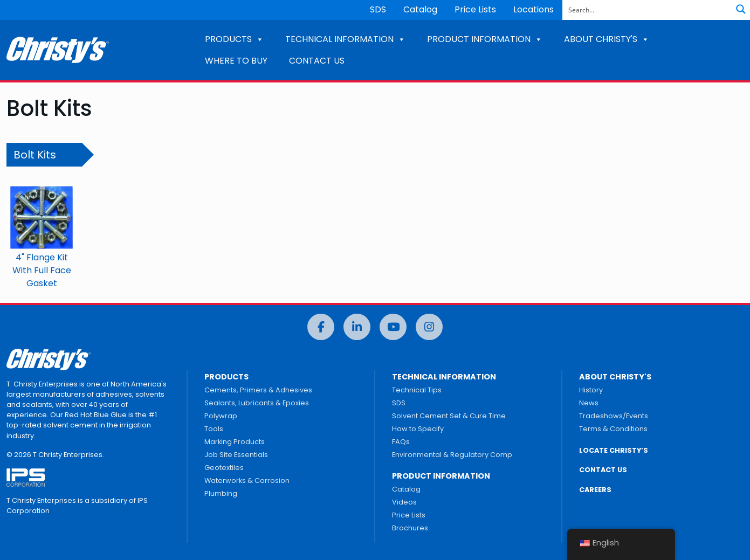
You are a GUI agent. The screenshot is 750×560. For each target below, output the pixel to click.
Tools (214, 429)
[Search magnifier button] (741, 9)
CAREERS (595, 490)
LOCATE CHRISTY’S (614, 450)
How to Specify (418, 429)
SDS (378, 9)
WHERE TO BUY (236, 61)
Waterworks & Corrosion (247, 481)
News (589, 403)
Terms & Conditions (613, 429)
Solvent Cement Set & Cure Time (449, 416)
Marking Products (235, 442)
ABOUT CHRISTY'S (607, 39)
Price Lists (475, 9)
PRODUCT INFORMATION (485, 39)
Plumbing (221, 493)
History (591, 390)
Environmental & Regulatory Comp (452, 455)
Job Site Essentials (236, 455)
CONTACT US (317, 61)
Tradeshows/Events (614, 416)
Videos (404, 502)
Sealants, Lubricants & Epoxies (257, 403)
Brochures (410, 528)
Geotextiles (224, 468)
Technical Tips (417, 390)
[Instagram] (429, 327)
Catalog (420, 9)
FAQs (401, 442)
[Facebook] (321, 327)
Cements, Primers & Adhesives (258, 390)
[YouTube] (393, 327)
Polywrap (221, 416)
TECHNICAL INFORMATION (345, 39)
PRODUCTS (234, 39)
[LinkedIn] (357, 327)
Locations (534, 9)
